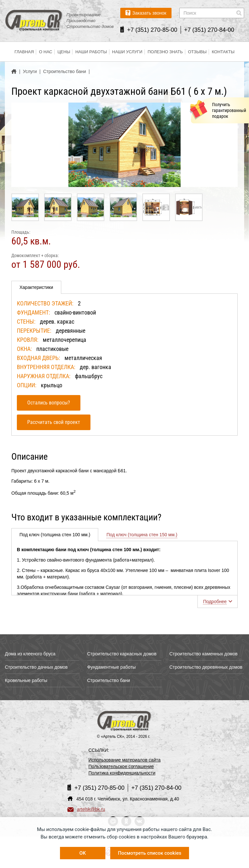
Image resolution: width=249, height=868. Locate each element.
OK (83, 853)
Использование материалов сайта (125, 760)
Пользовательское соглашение (121, 766)
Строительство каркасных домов (122, 654)
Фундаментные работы (112, 667)
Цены (64, 52)
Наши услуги (127, 52)
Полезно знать (165, 52)
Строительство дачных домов (36, 667)
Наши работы (91, 52)
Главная (24, 52)
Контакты (223, 52)
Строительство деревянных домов (206, 667)
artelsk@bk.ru (86, 809)
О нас (46, 52)
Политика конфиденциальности (122, 773)
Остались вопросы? (49, 403)
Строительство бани (109, 680)
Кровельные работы (26, 680)
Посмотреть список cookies (150, 853)
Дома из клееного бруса (30, 654)
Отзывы (197, 52)
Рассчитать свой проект (54, 422)
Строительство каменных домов (203, 654)
